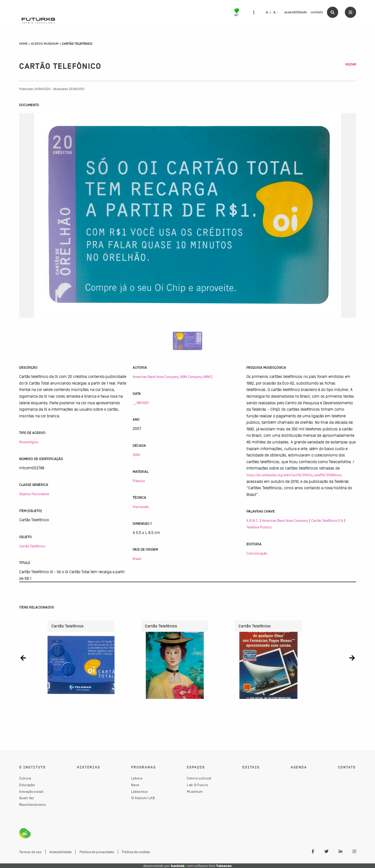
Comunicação (257, 553)
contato (317, 12)
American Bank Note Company (285, 520)
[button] (23, 658)
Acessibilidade (60, 852)
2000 (136, 455)
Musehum (195, 791)
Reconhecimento (33, 805)
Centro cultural (199, 778)
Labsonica (139, 791)
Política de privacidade (97, 852)
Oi (342, 520)
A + (269, 13)
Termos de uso (30, 852)
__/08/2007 (141, 403)
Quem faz (27, 798)
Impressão (141, 507)
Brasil (137, 559)
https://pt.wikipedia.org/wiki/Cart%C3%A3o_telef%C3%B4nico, (294, 475)
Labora (137, 778)
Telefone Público (259, 527)
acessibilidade (296, 12)
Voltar (351, 64)
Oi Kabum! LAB (143, 798)
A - (276, 13)
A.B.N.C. (253, 520)
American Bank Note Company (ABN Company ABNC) (173, 377)
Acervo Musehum (45, 44)
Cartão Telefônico (32, 546)
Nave (135, 785)
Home (23, 44)
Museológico (29, 442)
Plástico (139, 481)
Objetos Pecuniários (34, 494)
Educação (27, 785)
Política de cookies (136, 852)
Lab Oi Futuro (197, 785)
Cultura (25, 778)
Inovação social (31, 791)
